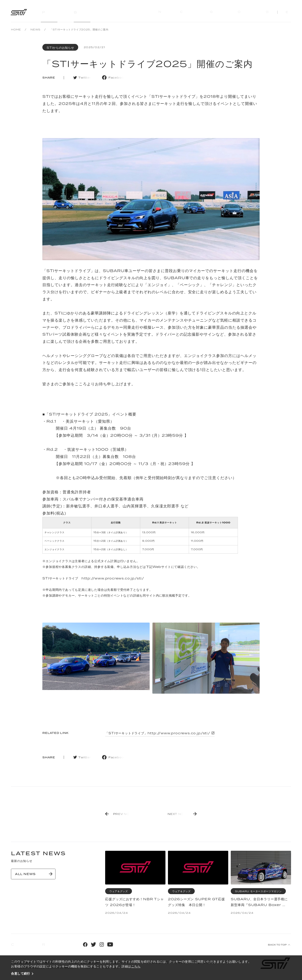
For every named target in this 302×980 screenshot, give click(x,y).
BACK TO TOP (277, 945)
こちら (136, 966)
